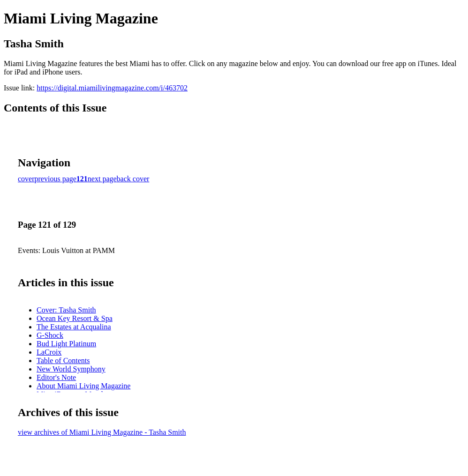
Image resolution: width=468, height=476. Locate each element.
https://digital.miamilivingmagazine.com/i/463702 (112, 88)
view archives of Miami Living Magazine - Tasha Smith (102, 432)
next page (102, 179)
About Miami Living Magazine (83, 386)
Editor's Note (56, 377)
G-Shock (50, 335)
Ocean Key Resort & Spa (75, 318)
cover (26, 179)
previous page (56, 179)
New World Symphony (71, 369)
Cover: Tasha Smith (66, 310)
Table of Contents (63, 361)
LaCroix (49, 352)
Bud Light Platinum (66, 344)
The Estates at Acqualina (74, 327)
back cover (133, 179)
